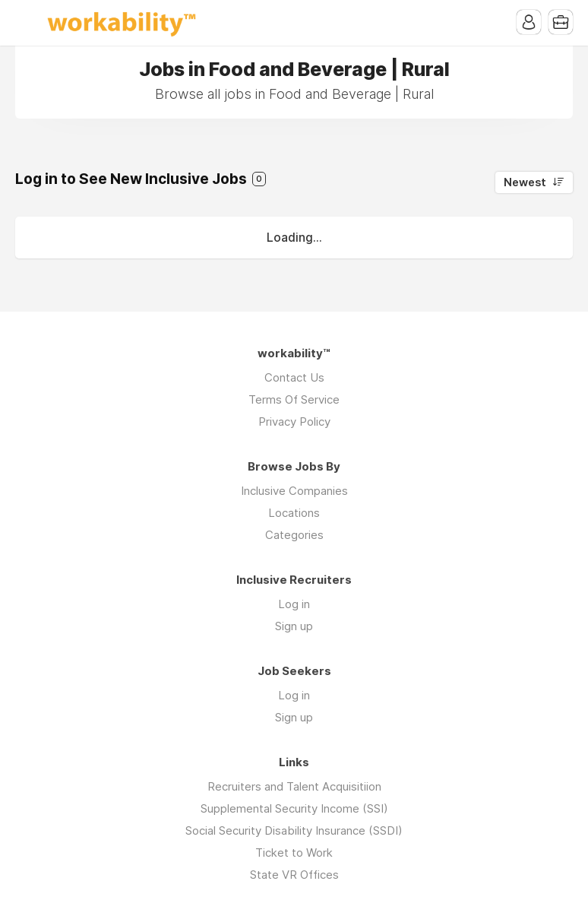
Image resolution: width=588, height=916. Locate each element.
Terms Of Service (294, 399)
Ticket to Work (294, 853)
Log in (294, 604)
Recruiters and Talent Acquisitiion (294, 786)
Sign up (294, 626)
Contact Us (294, 377)
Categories (294, 535)
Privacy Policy (294, 422)
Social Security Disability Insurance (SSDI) (294, 830)
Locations (294, 513)
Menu (27, 23)
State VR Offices (294, 875)
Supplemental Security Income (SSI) (294, 808)
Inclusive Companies (294, 491)
